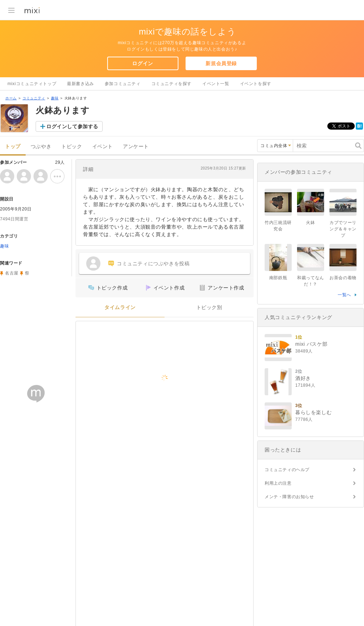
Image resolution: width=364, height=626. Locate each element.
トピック (72, 147)
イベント (103, 147)
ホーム (11, 98)
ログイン (142, 63)
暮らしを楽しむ (313, 412)
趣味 (55, 98)
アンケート (136, 147)
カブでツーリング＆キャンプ (343, 229)
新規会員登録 (221, 63)
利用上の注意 (278, 483)
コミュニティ (34, 98)
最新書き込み (80, 84)
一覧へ (344, 295)
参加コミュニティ (123, 84)
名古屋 (12, 273)
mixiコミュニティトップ (32, 84)
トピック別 (209, 307)
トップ (13, 147)
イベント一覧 (216, 84)
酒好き (303, 378)
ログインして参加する (72, 126)
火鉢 (310, 223)
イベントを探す (256, 84)
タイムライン (120, 307)
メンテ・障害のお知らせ (289, 497)
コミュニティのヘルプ (287, 470)
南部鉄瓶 (278, 278)
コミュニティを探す (171, 84)
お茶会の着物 (343, 278)
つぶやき (41, 147)
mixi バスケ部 (311, 344)
